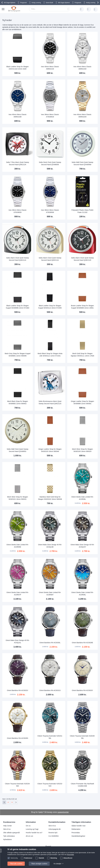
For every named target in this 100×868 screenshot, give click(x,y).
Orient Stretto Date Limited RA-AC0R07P (18, 594)
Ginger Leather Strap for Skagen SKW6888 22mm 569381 (82, 402)
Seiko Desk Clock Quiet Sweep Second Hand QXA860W (50, 163)
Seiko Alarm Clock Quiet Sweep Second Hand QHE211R (82, 259)
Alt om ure (29, 836)
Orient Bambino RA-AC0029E (82, 643)
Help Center (8, 826)
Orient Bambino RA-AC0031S (50, 690)
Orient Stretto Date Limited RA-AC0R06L (82, 498)
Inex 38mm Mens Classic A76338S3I (50, 116)
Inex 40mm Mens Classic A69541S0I (82, 68)
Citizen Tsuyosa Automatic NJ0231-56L (50, 737)
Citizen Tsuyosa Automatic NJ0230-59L (82, 737)
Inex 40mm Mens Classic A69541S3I (50, 68)
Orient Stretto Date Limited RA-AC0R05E (18, 546)
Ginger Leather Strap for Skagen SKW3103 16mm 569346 (50, 450)
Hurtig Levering (36, 3)
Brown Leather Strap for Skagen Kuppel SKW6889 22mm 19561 (82, 307)
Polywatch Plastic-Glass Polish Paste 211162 (82, 211)
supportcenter (63, 812)
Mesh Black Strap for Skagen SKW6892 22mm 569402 (18, 402)
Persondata (76, 833)
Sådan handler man (79, 826)
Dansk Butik (49, 3)
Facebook (51, 854)
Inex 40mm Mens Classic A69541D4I (82, 116)
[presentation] (2, 3)
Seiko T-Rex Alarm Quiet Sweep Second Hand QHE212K (18, 163)
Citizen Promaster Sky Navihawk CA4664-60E (82, 785)
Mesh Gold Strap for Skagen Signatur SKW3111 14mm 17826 (82, 355)
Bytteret (9, 3)
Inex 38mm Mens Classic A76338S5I (17, 211)
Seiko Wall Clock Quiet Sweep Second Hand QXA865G (18, 450)
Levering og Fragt (32, 829)
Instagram (51, 850)
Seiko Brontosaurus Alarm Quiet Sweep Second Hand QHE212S (50, 402)
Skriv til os (7, 829)
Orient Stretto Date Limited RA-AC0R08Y (50, 594)
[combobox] (49, 9)
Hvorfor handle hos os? (34, 833)
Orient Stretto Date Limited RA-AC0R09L (82, 594)
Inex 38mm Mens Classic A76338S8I (50, 211)
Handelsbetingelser (78, 836)
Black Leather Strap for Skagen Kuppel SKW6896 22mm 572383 (18, 307)
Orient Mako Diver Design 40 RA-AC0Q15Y (82, 546)
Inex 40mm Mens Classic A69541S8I (17, 116)
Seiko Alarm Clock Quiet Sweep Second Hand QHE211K (18, 259)
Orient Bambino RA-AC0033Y (82, 690)
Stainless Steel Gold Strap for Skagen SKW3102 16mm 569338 (50, 498)
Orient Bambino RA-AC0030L (50, 643)
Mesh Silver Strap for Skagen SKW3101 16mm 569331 (18, 498)
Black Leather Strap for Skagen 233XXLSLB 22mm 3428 (18, 68)
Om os (28, 826)
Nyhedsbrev (8, 839)
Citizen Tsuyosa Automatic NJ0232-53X (50, 785)
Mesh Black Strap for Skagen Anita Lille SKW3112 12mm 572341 (50, 355)
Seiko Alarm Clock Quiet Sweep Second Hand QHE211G (50, 259)
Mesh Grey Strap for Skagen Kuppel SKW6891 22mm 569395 (18, 355)
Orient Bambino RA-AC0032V (18, 690)
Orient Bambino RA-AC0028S (18, 738)
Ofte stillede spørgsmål (11, 833)
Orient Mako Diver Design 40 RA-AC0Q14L (18, 641)
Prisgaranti (23, 3)
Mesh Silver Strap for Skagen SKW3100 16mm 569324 (82, 450)
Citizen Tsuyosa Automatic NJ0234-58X (18, 785)
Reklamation (76, 829)
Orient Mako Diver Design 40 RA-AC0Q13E (50, 546)
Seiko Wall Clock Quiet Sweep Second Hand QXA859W (82, 163)
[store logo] (14, 9)
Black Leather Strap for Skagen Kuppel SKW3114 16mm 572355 (50, 307)
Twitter (50, 858)
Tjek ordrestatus (9, 836)
